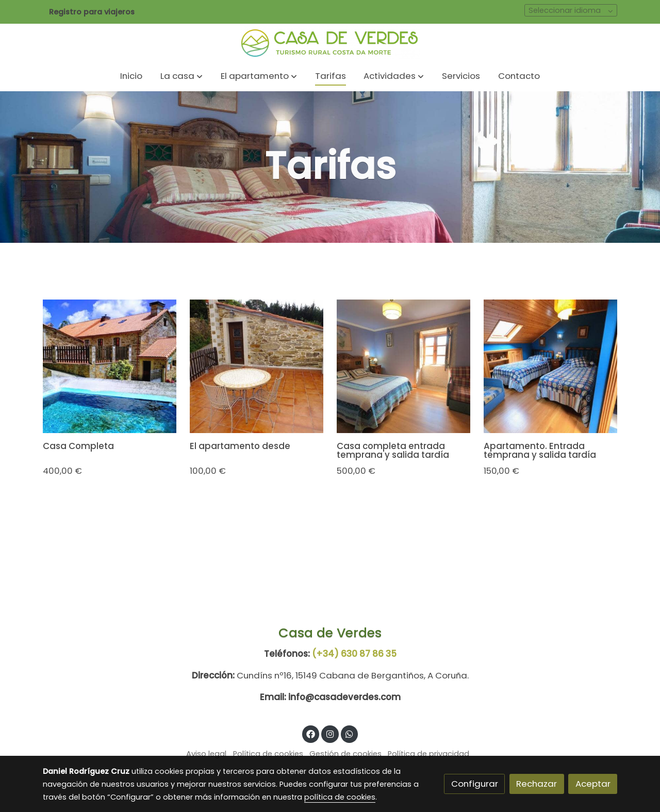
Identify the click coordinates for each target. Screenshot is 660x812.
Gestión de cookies (345, 754)
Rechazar (537, 784)
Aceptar (593, 784)
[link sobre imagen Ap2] (257, 367)
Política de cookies (268, 754)
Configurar (475, 784)
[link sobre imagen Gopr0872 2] (404, 367)
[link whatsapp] (350, 733)
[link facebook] (311, 733)
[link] (330, 43)
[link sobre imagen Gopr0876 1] (551, 367)
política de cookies (340, 797)
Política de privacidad (428, 754)
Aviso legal (206, 754)
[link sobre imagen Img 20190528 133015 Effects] (110, 367)
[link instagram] (330, 733)
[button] (181, 77)
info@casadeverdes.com (344, 697)
